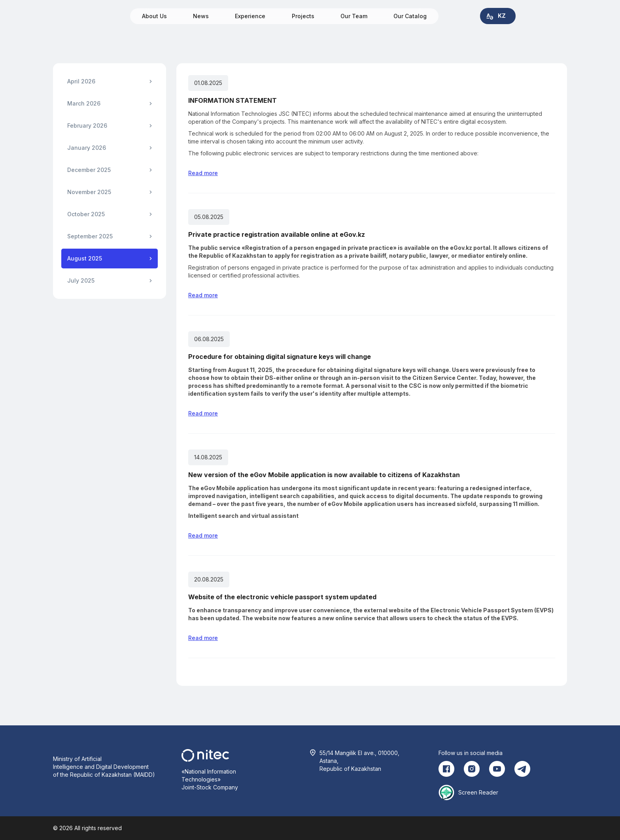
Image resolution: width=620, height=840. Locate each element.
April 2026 (81, 81)
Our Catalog (410, 16)
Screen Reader (478, 792)
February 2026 (87, 126)
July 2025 (81, 280)
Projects (303, 16)
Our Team (354, 16)
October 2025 (86, 214)
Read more (203, 173)
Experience (250, 16)
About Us (154, 16)
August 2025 (85, 258)
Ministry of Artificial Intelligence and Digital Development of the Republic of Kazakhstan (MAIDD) (104, 767)
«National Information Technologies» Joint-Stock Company (210, 779)
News (201, 16)
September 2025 (90, 236)
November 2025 (89, 192)
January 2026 (87, 148)
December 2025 (89, 170)
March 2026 (84, 103)
